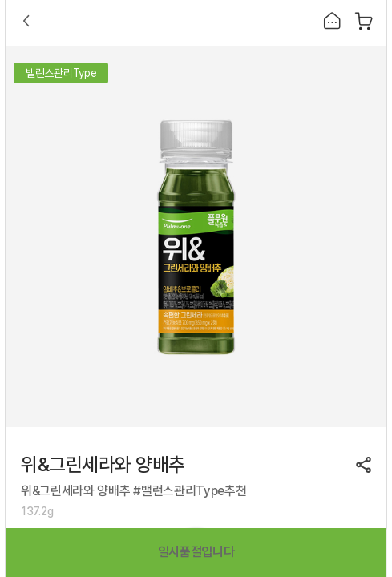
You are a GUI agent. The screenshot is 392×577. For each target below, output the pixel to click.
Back (26, 21)
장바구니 (364, 21)
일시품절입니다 (196, 552)
